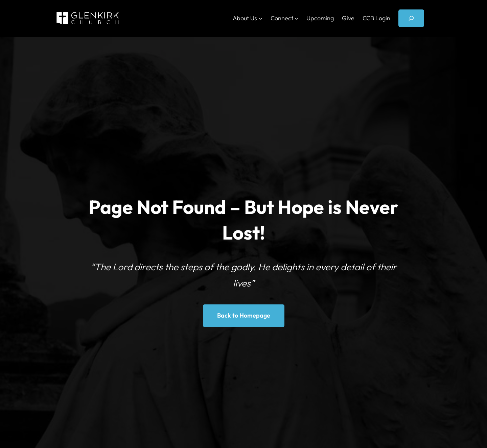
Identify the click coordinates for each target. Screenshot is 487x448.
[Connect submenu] (296, 18)
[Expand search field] (411, 18)
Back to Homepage (244, 315)
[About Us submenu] (261, 18)
